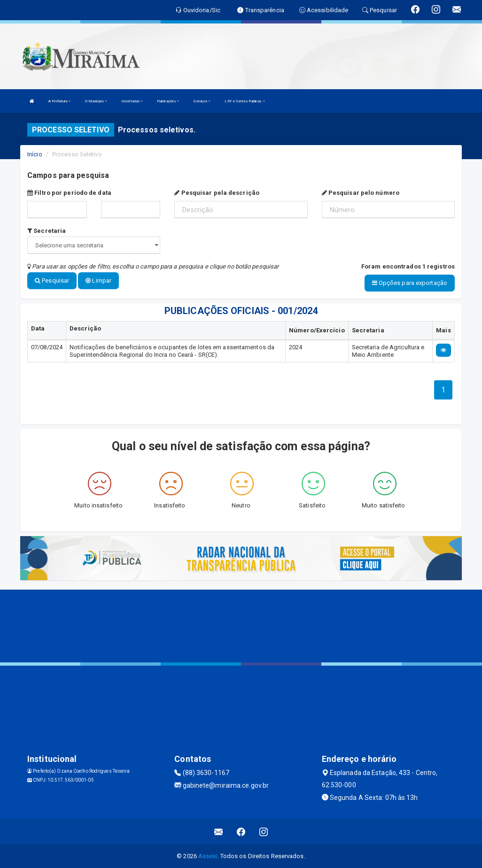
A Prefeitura (59, 101)
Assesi (208, 856)
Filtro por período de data (69, 193)
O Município (96, 101)
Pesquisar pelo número (361, 193)
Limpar (98, 280)
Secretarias (132, 101)
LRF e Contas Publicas (245, 101)
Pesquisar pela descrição (217, 193)
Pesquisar (52, 280)
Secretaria (47, 231)
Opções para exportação (410, 283)
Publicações (168, 101)
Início (35, 154)
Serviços (202, 101)
